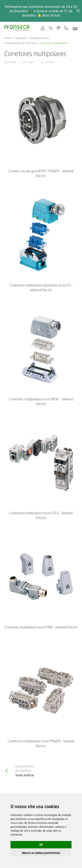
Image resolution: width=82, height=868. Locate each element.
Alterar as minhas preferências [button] (41, 853)
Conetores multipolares (54, 43)
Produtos (21, 38)
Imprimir (12, 62)
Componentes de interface (20, 43)
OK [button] (41, 845)
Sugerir (30, 62)
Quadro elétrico (39, 38)
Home (8, 38)
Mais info (50, 62)
